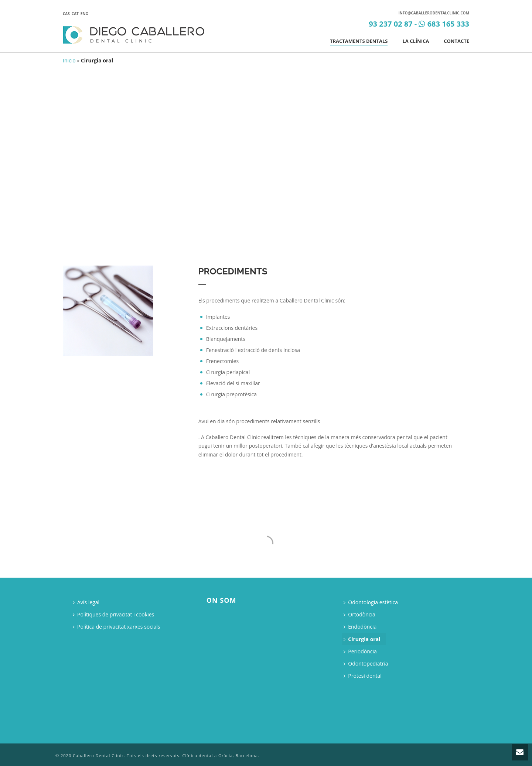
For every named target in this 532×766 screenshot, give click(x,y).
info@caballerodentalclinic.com (434, 13)
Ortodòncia (359, 614)
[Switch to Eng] (85, 13)
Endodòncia (360, 627)
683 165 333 (448, 24)
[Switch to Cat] (76, 13)
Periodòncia (360, 651)
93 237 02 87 (391, 24)
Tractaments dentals (359, 41)
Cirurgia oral (362, 639)
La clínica (416, 41)
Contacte (456, 41)
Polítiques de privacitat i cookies (113, 614)
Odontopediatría (366, 664)
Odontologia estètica (371, 602)
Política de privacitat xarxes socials (117, 627)
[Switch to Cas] (67, 13)
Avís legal (86, 602)
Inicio (69, 60)
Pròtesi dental (363, 676)
